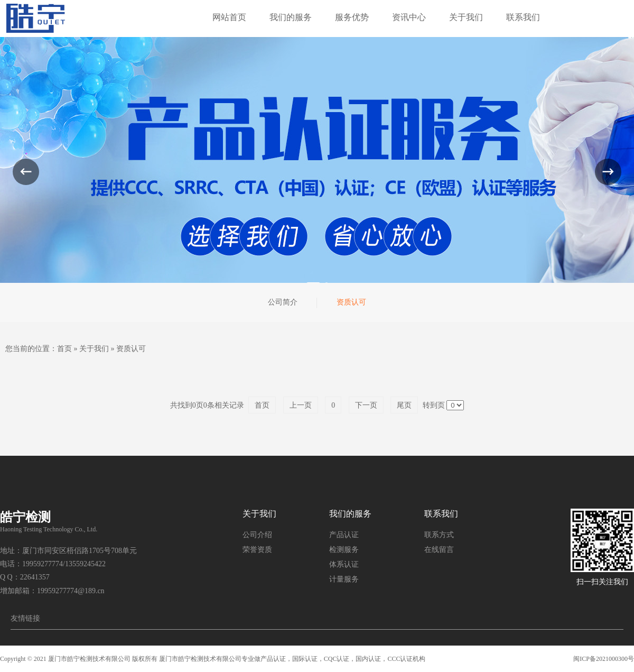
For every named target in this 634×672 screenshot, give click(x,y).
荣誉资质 (257, 550)
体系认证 (344, 564)
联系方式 (439, 535)
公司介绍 (257, 535)
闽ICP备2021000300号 (604, 659)
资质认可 (131, 349)
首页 (64, 349)
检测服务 (344, 550)
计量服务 (344, 579)
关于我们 (94, 349)
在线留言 (439, 550)
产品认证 (344, 535)
